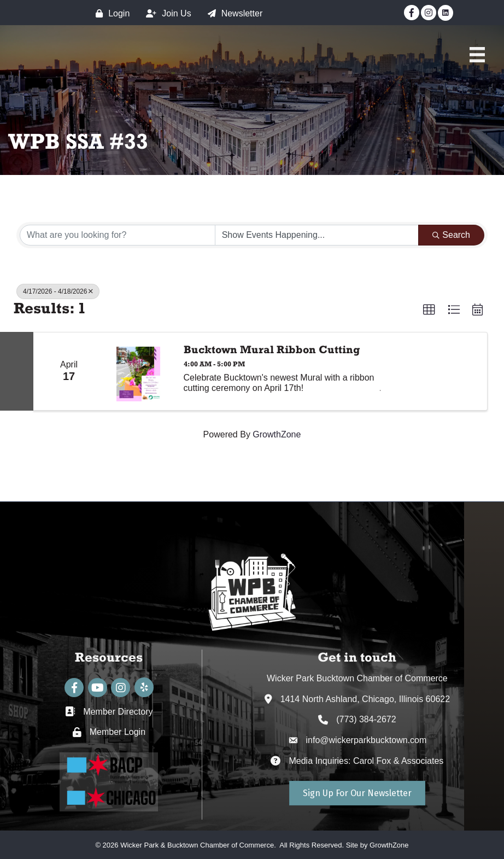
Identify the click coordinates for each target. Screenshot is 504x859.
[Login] (110, 13)
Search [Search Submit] (451, 235)
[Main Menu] (477, 55)
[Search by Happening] (317, 235)
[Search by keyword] (118, 235)
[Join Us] (166, 13)
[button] (429, 310)
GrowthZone (277, 434)
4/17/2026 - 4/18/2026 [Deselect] (58, 291)
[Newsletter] (233, 13)
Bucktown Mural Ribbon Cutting (272, 349)
